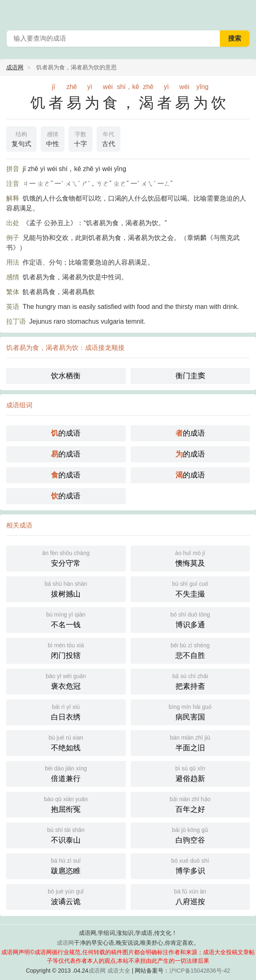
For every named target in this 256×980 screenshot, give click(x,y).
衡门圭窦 (190, 376)
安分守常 (66, 558)
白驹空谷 (190, 835)
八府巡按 (190, 896)
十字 (81, 138)
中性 (53, 138)
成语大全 (119, 971)
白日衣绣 (66, 712)
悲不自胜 (190, 650)
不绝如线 (66, 742)
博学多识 (190, 865)
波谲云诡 (66, 896)
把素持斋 (190, 681)
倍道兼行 (66, 773)
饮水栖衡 (66, 376)
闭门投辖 (66, 650)
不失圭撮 (190, 588)
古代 (108, 138)
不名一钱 (66, 619)
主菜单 (244, 12)
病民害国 (190, 712)
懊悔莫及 (190, 558)
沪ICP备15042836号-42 (200, 971)
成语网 (15, 67)
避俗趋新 (190, 773)
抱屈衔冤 (66, 804)
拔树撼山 (66, 588)
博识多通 (190, 619)
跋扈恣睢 (66, 865)
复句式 (21, 138)
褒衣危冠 (66, 681)
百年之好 (190, 804)
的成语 (66, 433)
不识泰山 (66, 835)
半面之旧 (190, 742)
